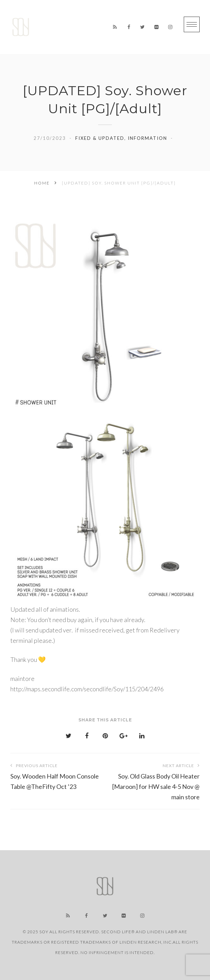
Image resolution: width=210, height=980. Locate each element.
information (147, 138)
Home (42, 183)
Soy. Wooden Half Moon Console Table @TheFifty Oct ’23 (58, 775)
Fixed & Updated (100, 138)
